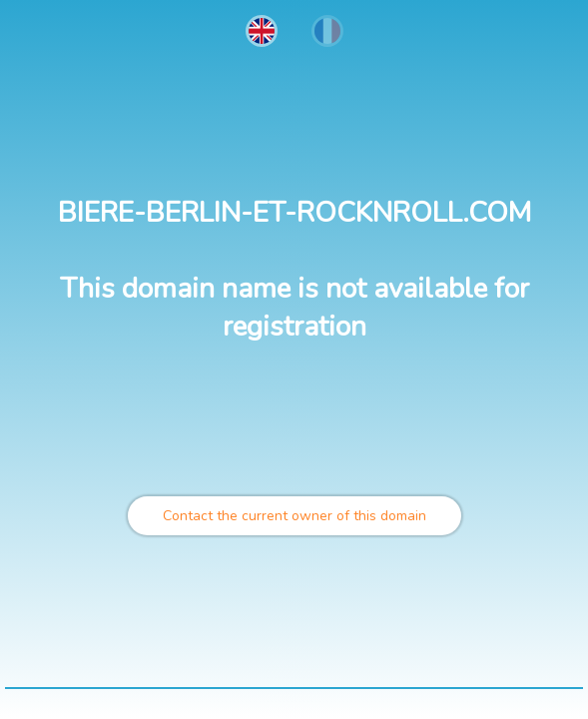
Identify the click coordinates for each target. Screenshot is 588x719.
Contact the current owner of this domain (294, 516)
